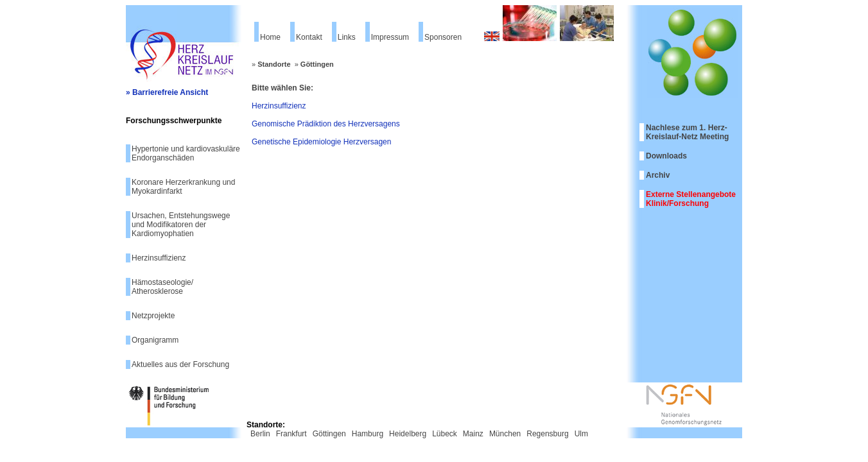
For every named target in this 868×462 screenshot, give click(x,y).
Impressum (390, 37)
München (505, 434)
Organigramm (155, 340)
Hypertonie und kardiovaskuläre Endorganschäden (186, 153)
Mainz (473, 434)
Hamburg (368, 434)
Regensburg (547, 434)
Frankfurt (291, 434)
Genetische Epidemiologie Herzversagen (321, 142)
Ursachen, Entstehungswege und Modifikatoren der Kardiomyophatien (181, 225)
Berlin (260, 434)
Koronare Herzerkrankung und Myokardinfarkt (183, 187)
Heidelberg (408, 434)
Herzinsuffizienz (159, 258)
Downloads (666, 156)
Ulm (581, 434)
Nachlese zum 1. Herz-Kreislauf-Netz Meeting (687, 132)
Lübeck (445, 434)
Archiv (658, 175)
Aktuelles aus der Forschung (180, 364)
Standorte (274, 64)
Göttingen (317, 64)
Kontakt (309, 37)
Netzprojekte (153, 316)
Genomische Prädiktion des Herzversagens (326, 124)
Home (270, 37)
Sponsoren (443, 37)
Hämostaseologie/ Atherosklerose (162, 287)
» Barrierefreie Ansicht (167, 92)
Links (347, 37)
